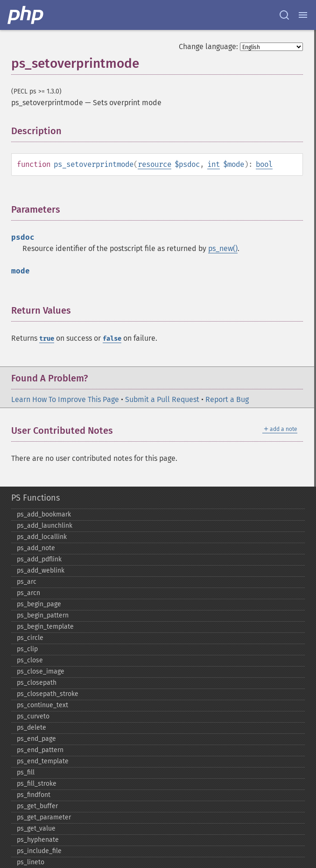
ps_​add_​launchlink (45, 526)
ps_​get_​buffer (37, 806)
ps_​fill (26, 772)
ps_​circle (30, 638)
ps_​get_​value (36, 829)
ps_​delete (32, 728)
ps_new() (223, 248)
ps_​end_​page (36, 739)
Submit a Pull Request (162, 399)
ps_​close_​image (41, 671)
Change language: (208, 47)
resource (154, 164)
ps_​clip (27, 649)
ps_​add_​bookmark (44, 514)
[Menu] (303, 15)
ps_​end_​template (43, 761)
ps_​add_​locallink (42, 537)
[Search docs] (284, 15)
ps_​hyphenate (38, 840)
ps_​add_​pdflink (39, 559)
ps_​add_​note (36, 548)
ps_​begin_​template (45, 627)
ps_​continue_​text (42, 705)
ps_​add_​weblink (41, 570)
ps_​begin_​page (39, 604)
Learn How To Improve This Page (65, 399)
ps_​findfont (34, 795)
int (214, 164)
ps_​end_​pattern (40, 750)
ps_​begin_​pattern (43, 615)
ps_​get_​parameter (44, 817)
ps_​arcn (28, 593)
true (47, 339)
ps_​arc (27, 582)
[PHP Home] (26, 15)
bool (264, 164)
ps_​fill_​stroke (37, 784)
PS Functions (35, 498)
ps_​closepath (37, 683)
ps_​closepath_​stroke (48, 694)
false (112, 339)
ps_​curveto (33, 716)
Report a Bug (227, 399)
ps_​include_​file (39, 851)
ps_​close (30, 660)
